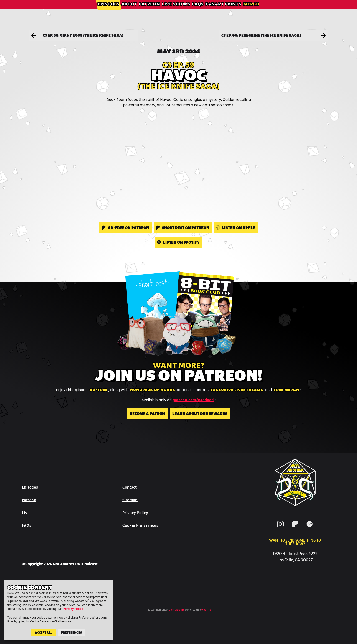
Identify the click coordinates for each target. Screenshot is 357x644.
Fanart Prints (224, 10)
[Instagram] (280, 528)
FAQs (198, 10)
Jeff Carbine (177, 610)
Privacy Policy (135, 513)
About (129, 10)
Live (26, 513)
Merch (251, 10)
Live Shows (176, 10)
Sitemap (130, 500)
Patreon (149, 10)
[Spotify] (310, 528)
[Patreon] (295, 528)
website (206, 610)
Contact (130, 487)
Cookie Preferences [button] (140, 526)
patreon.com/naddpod (193, 400)
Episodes (109, 10)
